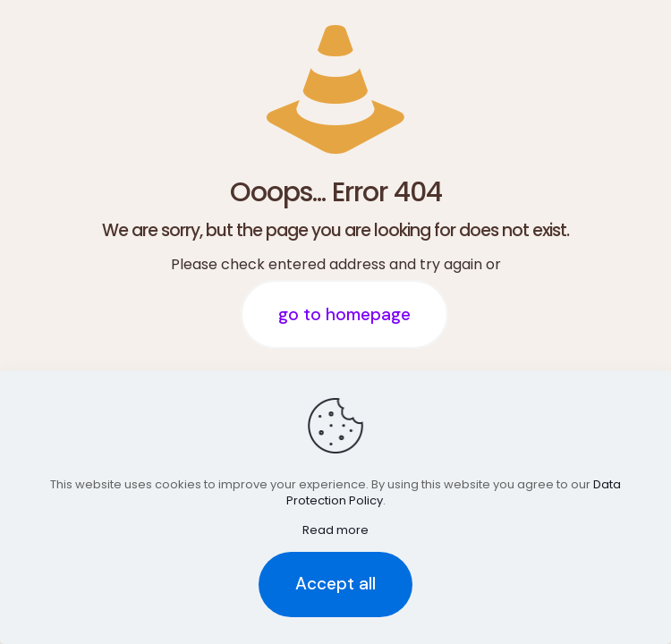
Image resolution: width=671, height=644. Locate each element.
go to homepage (344, 314)
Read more (335, 530)
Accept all (335, 584)
